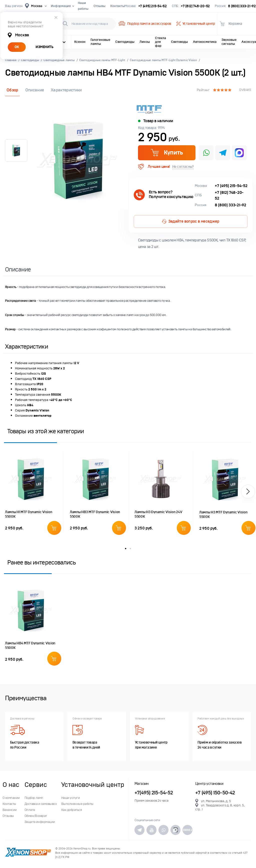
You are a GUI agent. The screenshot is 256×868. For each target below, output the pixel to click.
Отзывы (99, 6)
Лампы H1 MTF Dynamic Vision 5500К (28, 514)
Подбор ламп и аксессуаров (145, 24)
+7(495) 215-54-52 (154, 793)
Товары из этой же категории (45, 431)
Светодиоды (125, 42)
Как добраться (71, 810)
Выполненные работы (77, 804)
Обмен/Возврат (36, 816)
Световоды (179, 42)
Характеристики (66, 90)
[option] (79, 161)
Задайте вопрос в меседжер (190, 221)
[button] (248, 492)
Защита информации (40, 822)
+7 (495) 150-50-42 (215, 793)
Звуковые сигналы (229, 42)
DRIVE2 (187, 830)
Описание (35, 90)
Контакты (117, 6)
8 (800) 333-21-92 (242, 6)
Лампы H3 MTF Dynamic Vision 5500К (223, 515)
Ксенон (80, 42)
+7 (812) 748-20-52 (195, 6)
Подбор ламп (34, 798)
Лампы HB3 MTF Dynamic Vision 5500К (95, 514)
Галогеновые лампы (100, 42)
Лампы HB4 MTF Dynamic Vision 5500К (30, 645)
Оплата (30, 810)
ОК (17, 47)
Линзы (145, 42)
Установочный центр (196, 24)
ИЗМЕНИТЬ (44, 47)
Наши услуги (70, 798)
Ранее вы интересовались (41, 562)
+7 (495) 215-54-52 (152, 6)
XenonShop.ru (82, 849)
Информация (62, 6)
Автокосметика (205, 42)
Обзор (12, 90)
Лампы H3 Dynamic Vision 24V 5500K (158, 514)
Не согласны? (183, 167)
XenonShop (28, 853)
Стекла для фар (160, 42)
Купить (167, 153)
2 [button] (130, 549)
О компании (11, 798)
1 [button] (126, 549)
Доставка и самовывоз (41, 804)
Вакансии (10, 810)
